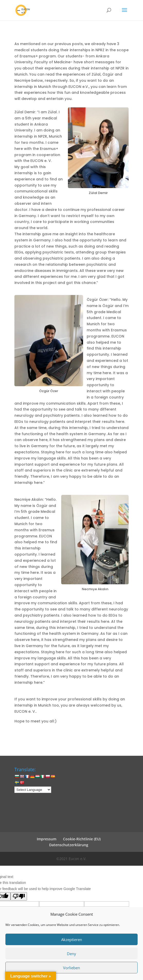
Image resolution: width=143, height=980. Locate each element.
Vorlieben (71, 968)
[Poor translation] (19, 896)
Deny (71, 954)
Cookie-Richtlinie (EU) (82, 839)
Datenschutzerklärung (69, 845)
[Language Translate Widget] (33, 790)
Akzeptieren (72, 940)
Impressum (47, 839)
